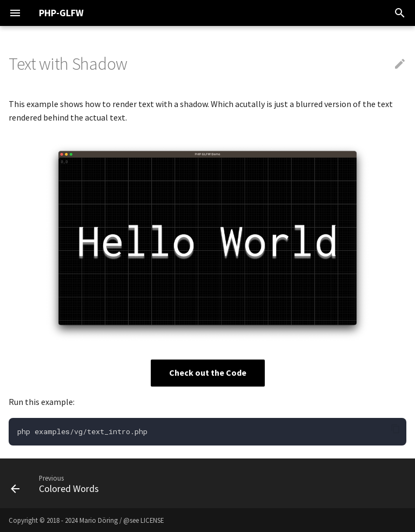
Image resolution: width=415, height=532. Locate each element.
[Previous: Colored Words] (58, 483)
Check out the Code (208, 373)
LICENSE (152, 520)
